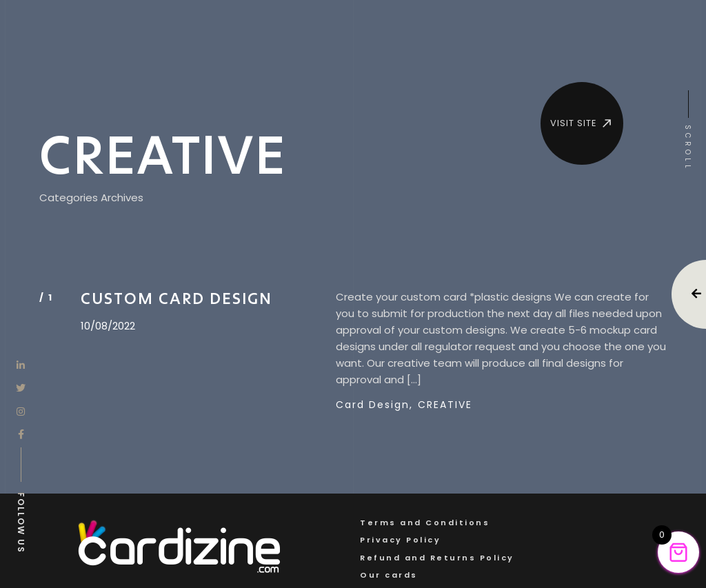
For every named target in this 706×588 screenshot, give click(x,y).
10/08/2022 (108, 326)
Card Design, (374, 405)
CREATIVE (445, 405)
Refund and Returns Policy (437, 558)
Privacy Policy (400, 540)
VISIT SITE (582, 123)
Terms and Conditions (425, 523)
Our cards (389, 575)
